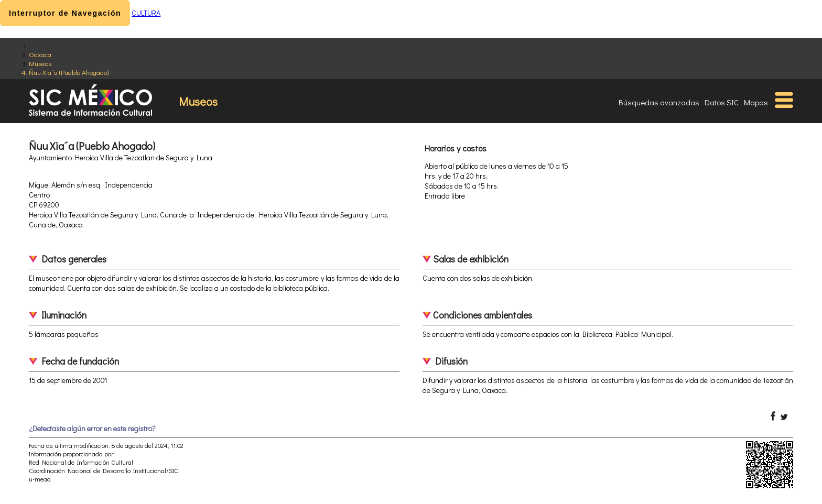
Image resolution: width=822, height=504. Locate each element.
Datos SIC (722, 102)
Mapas (756, 102)
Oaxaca (40, 54)
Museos (40, 63)
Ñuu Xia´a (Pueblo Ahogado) (69, 72)
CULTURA (146, 13)
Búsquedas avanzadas (659, 102)
